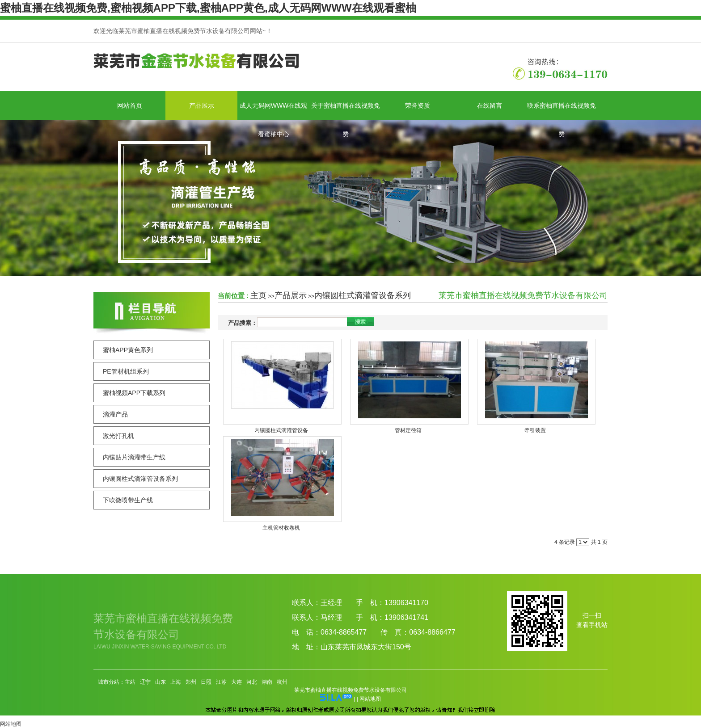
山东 (160, 682)
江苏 (221, 682)
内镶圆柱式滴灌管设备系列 (363, 295)
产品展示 (291, 295)
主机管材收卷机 (281, 528)
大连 (236, 682)
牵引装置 (535, 430)
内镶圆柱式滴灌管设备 (281, 430)
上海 (176, 682)
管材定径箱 (408, 430)
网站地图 (370, 699)
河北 (252, 682)
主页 (258, 295)
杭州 (282, 682)
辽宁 (145, 682)
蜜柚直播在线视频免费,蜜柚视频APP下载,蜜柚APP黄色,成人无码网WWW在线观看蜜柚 (208, 8)
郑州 (191, 682)
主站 (130, 682)
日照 (206, 682)
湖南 (267, 682)
